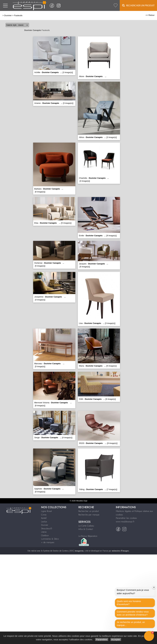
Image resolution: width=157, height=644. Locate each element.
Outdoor (45, 535)
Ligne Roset (46, 511)
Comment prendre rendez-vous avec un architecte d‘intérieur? (133, 613)
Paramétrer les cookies (126, 518)
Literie (44, 532)
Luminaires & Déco (50, 539)
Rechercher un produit (89, 511)
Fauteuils (18, 15)
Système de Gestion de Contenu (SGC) (63, 551)
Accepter (116, 639)
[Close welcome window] (154, 587)
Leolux (44, 522)
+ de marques (48, 542)
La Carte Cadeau (86, 526)
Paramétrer (102, 639)
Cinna (44, 515)
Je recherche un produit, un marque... (131, 624)
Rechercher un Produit (138, 5)
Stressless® (47, 528)
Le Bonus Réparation (88, 536)
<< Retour (150, 15)
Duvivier (8, 15)
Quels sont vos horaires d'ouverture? (129, 603)
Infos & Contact (86, 529)
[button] (149, 636)
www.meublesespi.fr (125, 522)
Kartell (44, 518)
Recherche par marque (89, 515)
